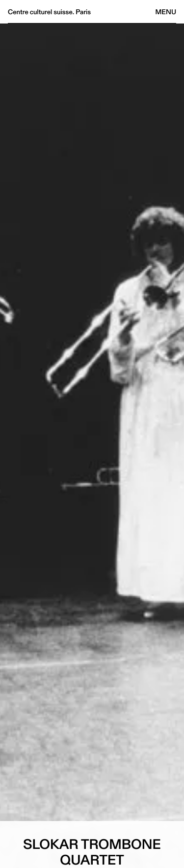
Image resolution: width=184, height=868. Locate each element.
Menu (166, 12)
